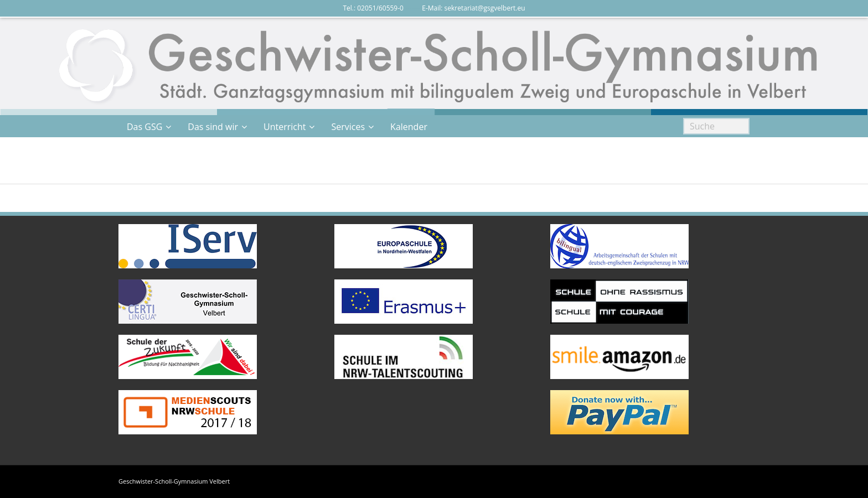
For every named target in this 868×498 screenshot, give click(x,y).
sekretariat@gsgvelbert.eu (485, 8)
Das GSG (144, 127)
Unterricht (285, 127)
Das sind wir (213, 127)
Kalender (409, 127)
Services (348, 127)
